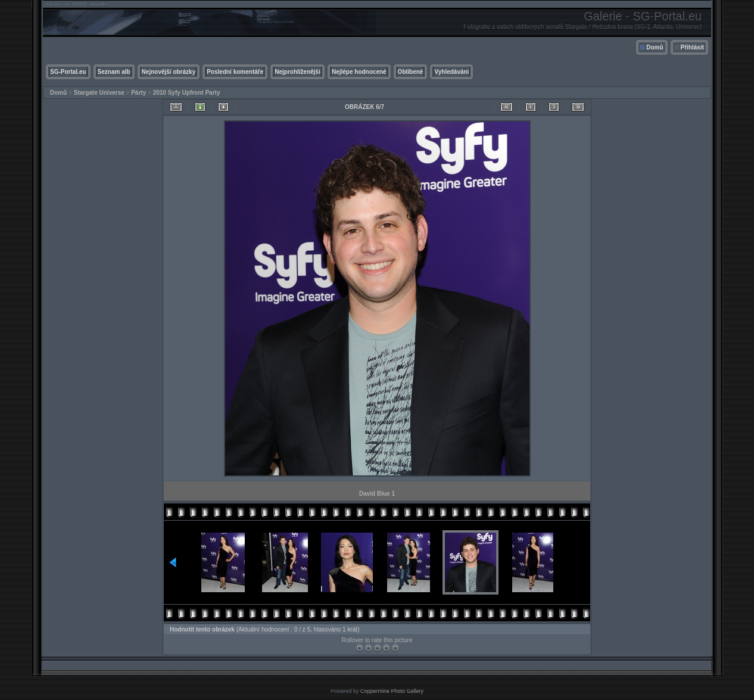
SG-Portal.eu (68, 72)
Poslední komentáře (235, 72)
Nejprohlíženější (297, 72)
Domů (655, 47)
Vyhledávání (451, 72)
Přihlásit (692, 47)
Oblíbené (411, 72)
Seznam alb (114, 72)
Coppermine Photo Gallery (392, 691)
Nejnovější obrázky (169, 72)
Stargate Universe (99, 93)
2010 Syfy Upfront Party (187, 93)
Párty (138, 93)
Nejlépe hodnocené (359, 72)
